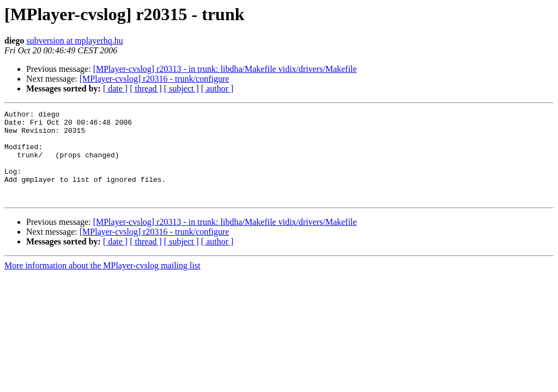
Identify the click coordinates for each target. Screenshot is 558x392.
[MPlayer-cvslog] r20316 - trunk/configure (154, 79)
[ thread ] (146, 88)
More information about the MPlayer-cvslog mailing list (102, 283)
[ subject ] (181, 88)
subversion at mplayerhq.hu (74, 41)
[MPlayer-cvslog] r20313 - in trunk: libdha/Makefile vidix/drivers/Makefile (225, 69)
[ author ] (217, 88)
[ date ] (115, 88)
